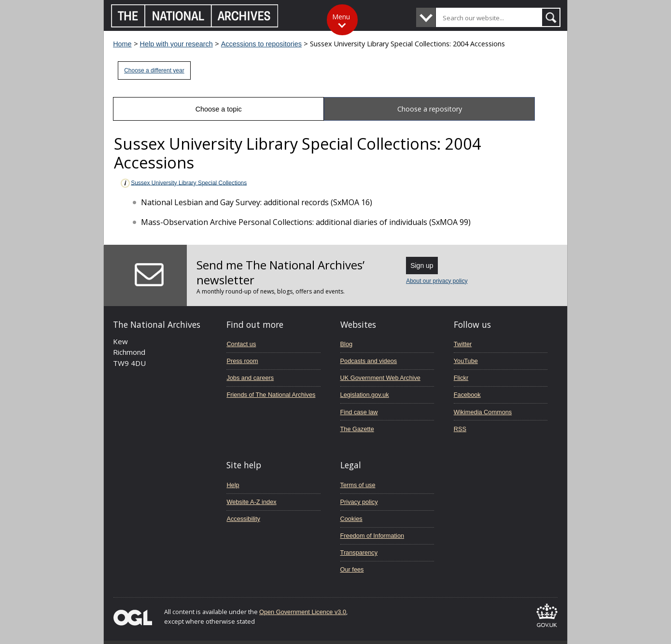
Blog (347, 344)
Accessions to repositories (261, 44)
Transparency (359, 553)
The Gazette (357, 429)
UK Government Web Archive (380, 378)
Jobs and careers (250, 378)
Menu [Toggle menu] (341, 17)
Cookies (351, 519)
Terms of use (358, 485)
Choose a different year (154, 70)
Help (233, 485)
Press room (242, 361)
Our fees (352, 569)
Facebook (467, 395)
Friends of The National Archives (271, 395)
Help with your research (176, 44)
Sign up (422, 266)
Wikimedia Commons (483, 412)
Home (122, 44)
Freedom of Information (372, 536)
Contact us (241, 344)
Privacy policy (359, 502)
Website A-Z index (251, 502)
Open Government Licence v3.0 (303, 612)
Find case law (359, 412)
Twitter (463, 344)
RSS (460, 429)
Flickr (461, 378)
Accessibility (243, 519)
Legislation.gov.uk (365, 395)
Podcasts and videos (369, 361)
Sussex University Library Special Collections (183, 183)
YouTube (466, 361)
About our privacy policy (437, 281)
